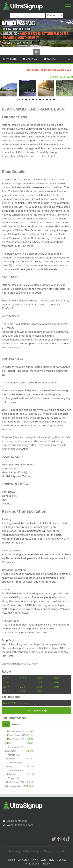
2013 (6, 691)
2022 (57, 678)
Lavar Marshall (15, 786)
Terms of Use (32, 864)
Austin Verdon (14, 731)
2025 (6, 678)
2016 (23, 687)
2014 (57, 687)
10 (51, 100)
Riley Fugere (14, 739)
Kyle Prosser (14, 782)
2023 (40, 678)
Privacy (46, 864)
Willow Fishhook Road (16, 29)
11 (54, 100)
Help (52, 860)
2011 (39, 691)
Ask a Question (36, 711)
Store (43, 860)
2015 (40, 687)
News (35, 860)
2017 (6, 687)
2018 (57, 682)
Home (12, 860)
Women (16, 724)
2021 (6, 682)
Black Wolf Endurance (16, 703)
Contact (61, 860)
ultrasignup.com (23, 825)
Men (6, 725)
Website (10, 59)
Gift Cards (23, 860)
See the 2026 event (61, 77)
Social (50, 59)
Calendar (30, 59)
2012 (23, 691)
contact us (21, 821)
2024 (23, 678)
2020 (23, 682)
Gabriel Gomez (15, 735)
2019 (40, 682)
